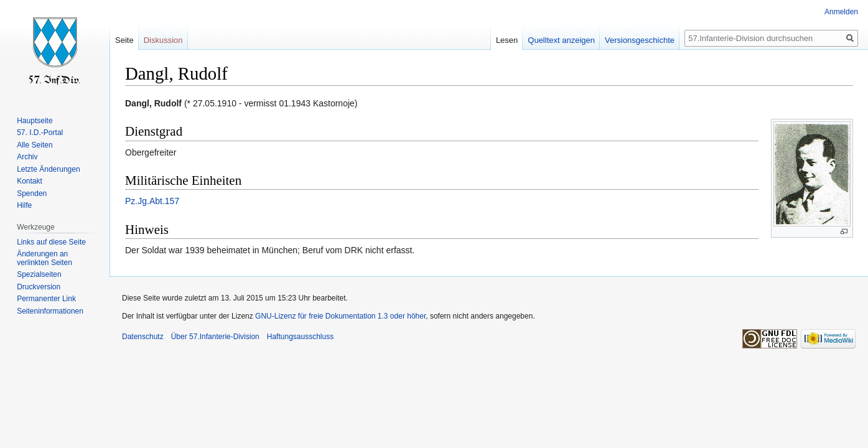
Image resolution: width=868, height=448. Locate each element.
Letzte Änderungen (48, 169)
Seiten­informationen (50, 311)
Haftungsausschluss (300, 337)
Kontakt (30, 181)
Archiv (27, 157)
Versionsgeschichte (640, 40)
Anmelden (841, 12)
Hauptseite (35, 121)
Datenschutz (143, 337)
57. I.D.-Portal (40, 133)
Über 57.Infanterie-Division (215, 337)
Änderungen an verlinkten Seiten (44, 258)
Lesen (507, 40)
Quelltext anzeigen (561, 40)
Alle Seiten (35, 145)
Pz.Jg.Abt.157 (152, 201)
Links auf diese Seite (51, 242)
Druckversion (39, 287)
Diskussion (163, 40)
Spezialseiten (39, 274)
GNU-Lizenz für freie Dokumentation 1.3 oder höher (340, 316)
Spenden (32, 194)
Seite (124, 40)
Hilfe (24, 205)
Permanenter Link (46, 299)
